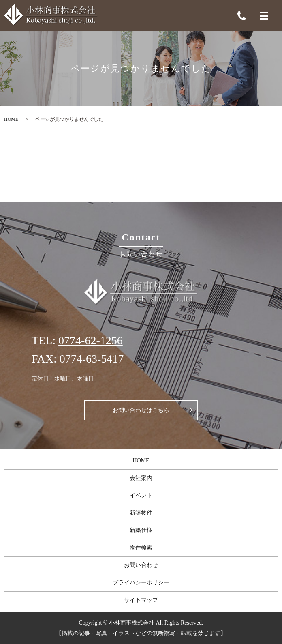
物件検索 (141, 548)
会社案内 (141, 478)
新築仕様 (141, 530)
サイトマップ (141, 600)
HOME (11, 119)
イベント (141, 495)
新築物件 (141, 513)
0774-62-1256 (91, 340)
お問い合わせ (141, 565)
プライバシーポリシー (141, 583)
